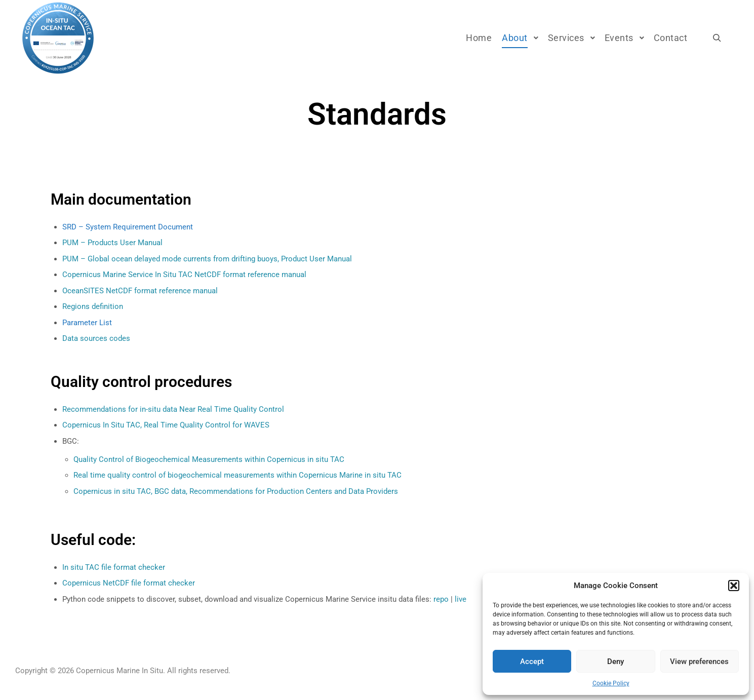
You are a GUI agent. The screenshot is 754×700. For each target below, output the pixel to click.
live (461, 599)
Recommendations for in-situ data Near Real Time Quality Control (173, 409)
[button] (734, 586)
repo (441, 599)
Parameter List (87, 323)
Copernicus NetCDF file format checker (129, 583)
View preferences (699, 662)
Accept (532, 662)
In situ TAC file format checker (114, 567)
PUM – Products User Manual (112, 243)
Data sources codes (96, 338)
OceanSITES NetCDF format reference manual (140, 291)
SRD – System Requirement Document (128, 227)
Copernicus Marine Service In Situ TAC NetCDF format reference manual (184, 275)
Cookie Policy (611, 683)
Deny (616, 662)
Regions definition (93, 306)
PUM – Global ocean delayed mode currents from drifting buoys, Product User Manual (207, 259)
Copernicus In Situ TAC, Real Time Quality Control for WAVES (166, 425)
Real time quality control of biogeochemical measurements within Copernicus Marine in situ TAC (237, 475)
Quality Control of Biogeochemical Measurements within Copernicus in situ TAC (209, 459)
